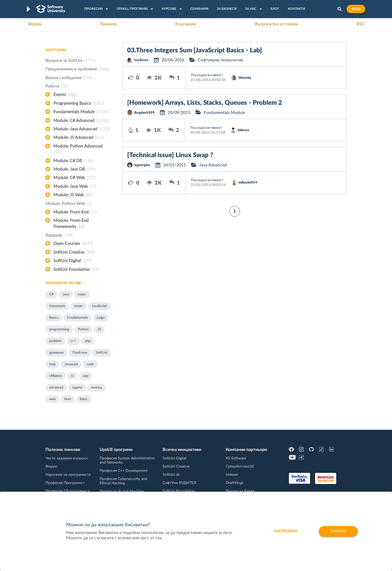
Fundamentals (78, 318)
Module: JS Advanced (79, 138)
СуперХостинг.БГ (240, 467)
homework (57, 306)
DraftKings (234, 483)
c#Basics (56, 376)
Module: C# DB (73, 161)
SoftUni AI (171, 475)
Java (66, 294)
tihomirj (245, 78)
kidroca (243, 130)
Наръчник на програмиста (68, 475)
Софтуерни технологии (220, 60)
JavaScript (99, 306)
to (72, 376)
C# (51, 294)
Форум (35, 24)
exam (82, 294)
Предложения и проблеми (78, 69)
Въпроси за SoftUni (71, 61)
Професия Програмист (65, 483)
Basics (54, 318)
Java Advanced (213, 165)
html (68, 399)
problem (55, 341)
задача (77, 388)
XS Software (236, 458)
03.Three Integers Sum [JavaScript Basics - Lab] (195, 51)
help (52, 364)
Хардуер (59, 235)
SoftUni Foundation (76, 269)
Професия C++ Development (124, 471)
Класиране (186, 24)
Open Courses (73, 244)
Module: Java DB (75, 169)
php (88, 341)
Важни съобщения (69, 78)
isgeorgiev (142, 165)
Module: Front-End (75, 212)
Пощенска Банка (240, 491)
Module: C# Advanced (80, 121)
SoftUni (102, 353)
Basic (84, 399)
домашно (56, 353)
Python (83, 329)
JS (99, 329)
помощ (96, 388)
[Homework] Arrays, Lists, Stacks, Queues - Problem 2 (205, 103)
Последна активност (207, 75)
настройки (285, 531)
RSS (360, 24)
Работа (57, 86)
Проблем (80, 353)
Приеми (338, 531)
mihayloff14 (248, 183)
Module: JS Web (73, 195)
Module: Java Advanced (82, 129)
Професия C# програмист (68, 491)
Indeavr (232, 475)
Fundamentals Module (81, 112)
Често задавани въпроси (66, 458)
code (90, 364)
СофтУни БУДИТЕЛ (179, 483)
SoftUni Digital (73, 261)
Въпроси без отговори (276, 24)
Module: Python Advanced (78, 150)
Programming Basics (79, 103)
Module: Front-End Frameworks (71, 224)
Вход (356, 9)
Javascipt (71, 364)
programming (59, 329)
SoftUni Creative (74, 252)
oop (86, 376)
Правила (108, 24)
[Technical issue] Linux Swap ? (170, 155)
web (52, 399)
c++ (73, 341)
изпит (79, 306)
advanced (56, 388)
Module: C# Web (75, 178)
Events (65, 95)
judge (101, 318)
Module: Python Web (68, 204)
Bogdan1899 (144, 113)
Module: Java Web (75, 186)
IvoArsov (141, 60)
